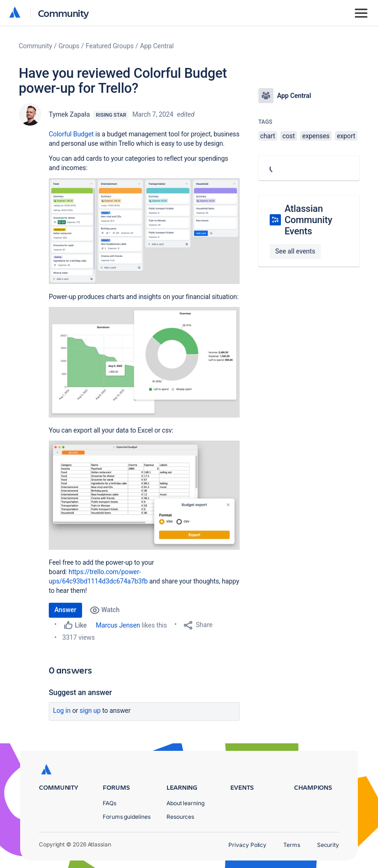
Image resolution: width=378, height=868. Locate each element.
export (346, 136)
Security (328, 845)
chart (268, 136)
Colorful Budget (71, 134)
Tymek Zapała (69, 114)
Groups (69, 46)
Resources (180, 817)
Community (64, 13)
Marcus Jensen (118, 625)
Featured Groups (110, 46)
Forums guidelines (127, 817)
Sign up (90, 711)
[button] (144, 231)
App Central (157, 46)
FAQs (110, 803)
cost (289, 136)
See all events (295, 251)
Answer (65, 610)
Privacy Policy (247, 845)
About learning (185, 803)
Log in (62, 711)
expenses (316, 136)
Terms (292, 845)
